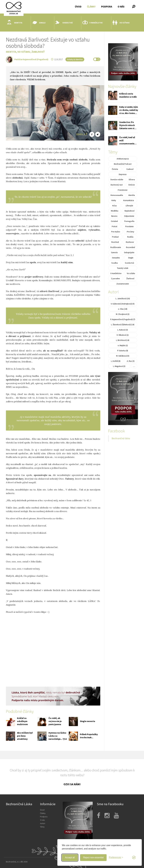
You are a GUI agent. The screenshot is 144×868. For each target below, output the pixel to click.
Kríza (114, 206)
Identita (15, 23)
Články (91, 7)
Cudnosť (130, 169)
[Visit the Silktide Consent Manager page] (134, 858)
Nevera (114, 216)
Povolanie (129, 226)
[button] (134, 6)
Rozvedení (130, 247)
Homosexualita (117, 195)
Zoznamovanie (123, 284)
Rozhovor (130, 242)
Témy (42, 827)
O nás (121, 7)
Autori (43, 823)
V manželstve (92, 23)
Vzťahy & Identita (75, 59)
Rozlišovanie (116, 247)
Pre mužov (116, 232)
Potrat (114, 226)
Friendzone (123, 190)
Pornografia (129, 221)
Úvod (78, 7)
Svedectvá (64, 23)
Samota (114, 252)
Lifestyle (129, 206)
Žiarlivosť (38, 52)
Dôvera (132, 180)
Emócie (132, 185)
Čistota (115, 169)
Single (39, 23)
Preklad (115, 237)
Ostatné (114, 221)
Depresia (123, 174)
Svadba (115, 263)
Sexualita (116, 258)
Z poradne (115, 278)
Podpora (107, 7)
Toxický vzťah (123, 268)
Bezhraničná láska (121, 438)
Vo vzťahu (121, 23)
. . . (134, 366)
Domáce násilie (117, 180)
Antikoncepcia (123, 159)
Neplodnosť (130, 211)
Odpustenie (129, 216)
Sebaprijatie (129, 252)
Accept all (70, 858)
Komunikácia (129, 200)
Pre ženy (130, 232)
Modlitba (115, 211)
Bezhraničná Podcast (123, 164)
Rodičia (130, 237)
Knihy (114, 200)
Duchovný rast (117, 185)
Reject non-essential (93, 858)
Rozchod (115, 242)
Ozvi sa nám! (72, 784)
